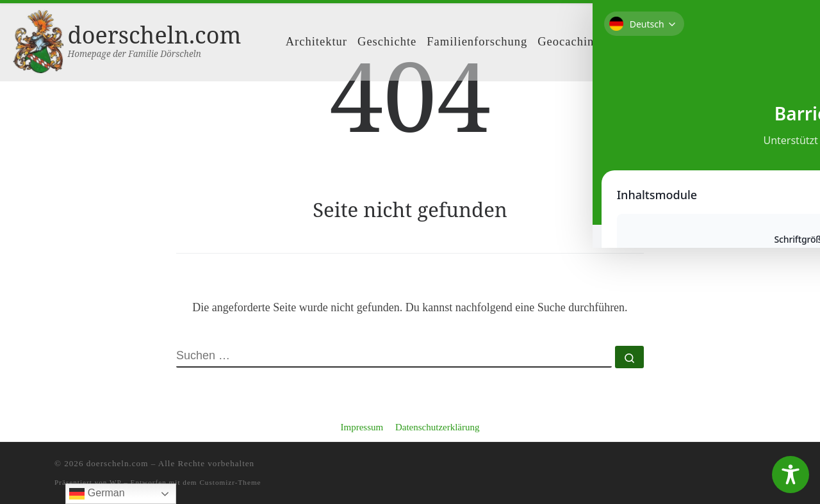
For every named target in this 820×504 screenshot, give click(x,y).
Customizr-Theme (230, 482)
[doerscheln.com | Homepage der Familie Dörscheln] (38, 39)
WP (115, 482)
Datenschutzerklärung (438, 427)
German (97, 494)
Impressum (362, 427)
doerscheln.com (118, 463)
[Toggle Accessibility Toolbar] (791, 475)
